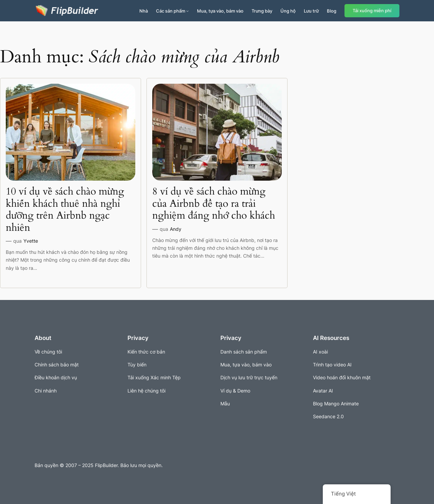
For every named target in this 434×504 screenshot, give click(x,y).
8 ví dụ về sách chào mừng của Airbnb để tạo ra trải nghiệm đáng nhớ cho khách (214, 204)
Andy (176, 229)
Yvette (31, 241)
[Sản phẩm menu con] (188, 11)
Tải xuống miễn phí (372, 11)
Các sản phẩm (171, 11)
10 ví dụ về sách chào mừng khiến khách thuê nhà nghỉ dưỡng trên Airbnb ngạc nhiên (65, 210)
